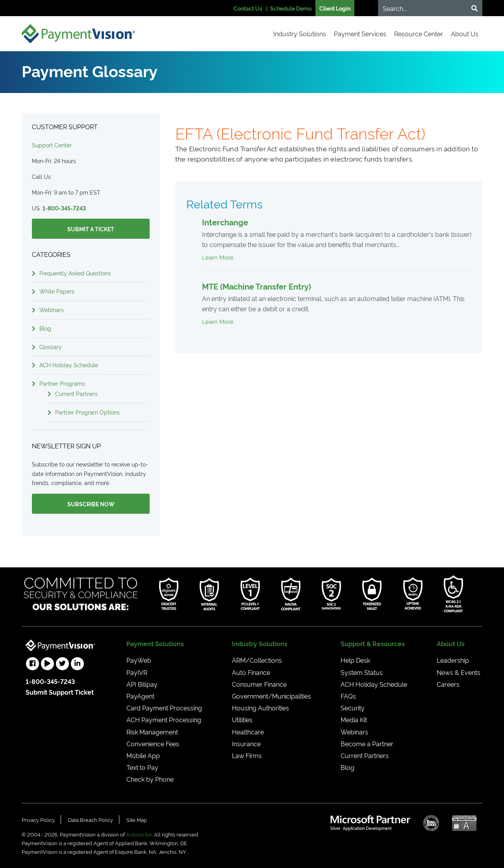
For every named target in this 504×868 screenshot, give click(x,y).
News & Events (459, 672)
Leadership (453, 660)
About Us (465, 33)
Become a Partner (367, 743)
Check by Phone (150, 779)
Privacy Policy (38, 820)
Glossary (51, 347)
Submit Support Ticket (60, 692)
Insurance (246, 743)
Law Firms (247, 755)
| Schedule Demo (289, 8)
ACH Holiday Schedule (69, 365)
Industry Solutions (300, 33)
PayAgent (140, 696)
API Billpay (142, 684)
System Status (362, 672)
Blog (45, 328)
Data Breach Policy (91, 820)
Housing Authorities (260, 708)
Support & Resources (373, 643)
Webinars (52, 309)
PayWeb (139, 660)
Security (353, 708)
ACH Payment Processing (164, 719)
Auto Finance (251, 672)
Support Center (52, 145)
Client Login (335, 8)
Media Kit (354, 719)
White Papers (57, 291)
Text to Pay (142, 767)
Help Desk (355, 660)
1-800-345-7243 (64, 208)
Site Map (137, 820)
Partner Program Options (87, 412)
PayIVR (137, 672)
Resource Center (419, 33)
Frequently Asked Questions (75, 273)
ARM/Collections (257, 660)
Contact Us (248, 8)
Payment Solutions (155, 643)
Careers (448, 684)
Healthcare (248, 732)
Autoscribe (139, 834)
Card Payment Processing (164, 708)
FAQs (348, 696)
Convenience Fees (153, 743)
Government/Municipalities (271, 696)
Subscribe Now (91, 504)
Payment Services (360, 33)
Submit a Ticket (91, 229)
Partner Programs (62, 383)
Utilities (242, 719)
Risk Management (152, 732)
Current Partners (76, 393)
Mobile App (143, 755)
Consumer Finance (259, 684)
